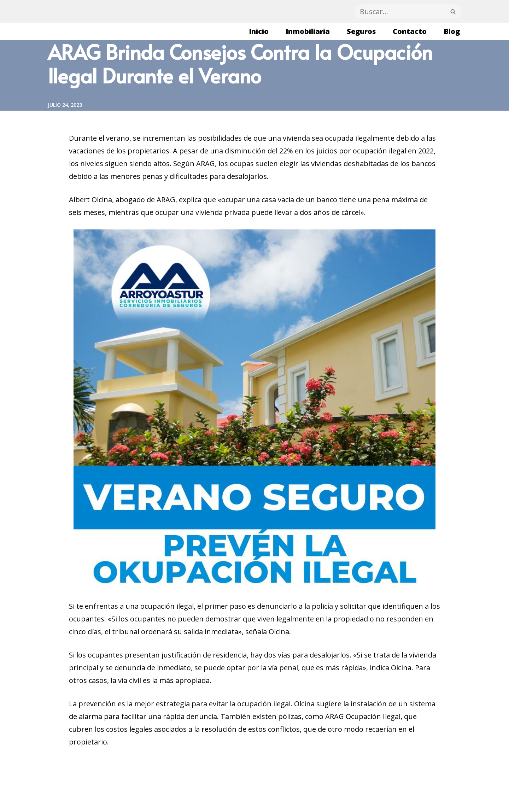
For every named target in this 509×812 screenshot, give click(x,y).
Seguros (361, 31)
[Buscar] (399, 11)
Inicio (259, 31)
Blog (452, 31)
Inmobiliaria (308, 31)
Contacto (410, 31)
